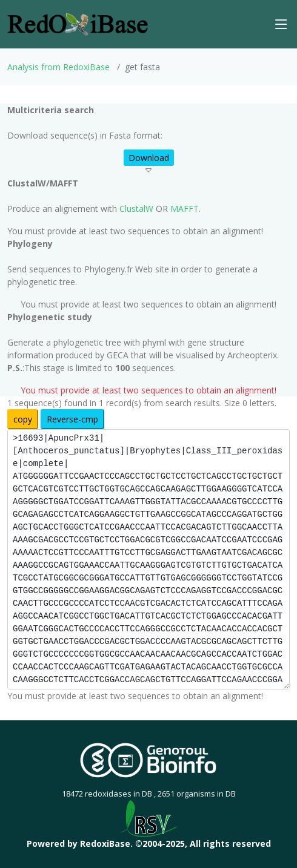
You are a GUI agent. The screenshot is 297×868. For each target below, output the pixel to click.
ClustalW (136, 209)
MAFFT (185, 209)
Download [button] (149, 158)
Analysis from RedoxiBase (58, 67)
